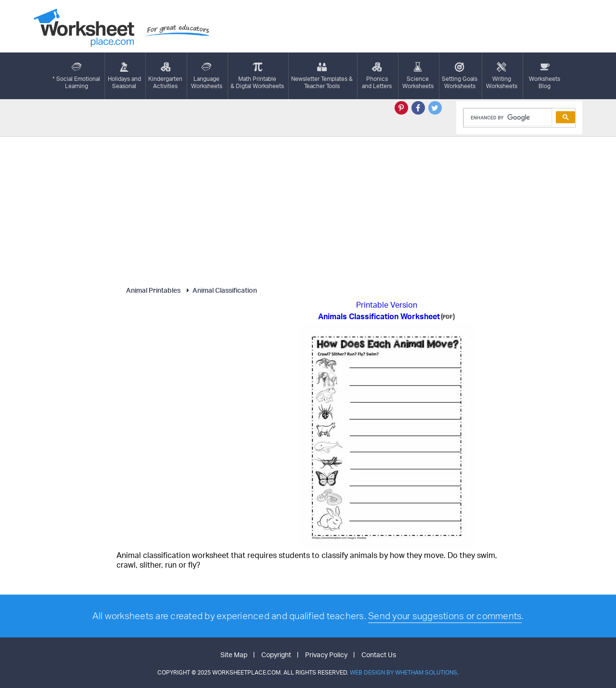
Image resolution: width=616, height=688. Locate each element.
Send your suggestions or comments (445, 616)
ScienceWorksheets (418, 76)
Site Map (234, 655)
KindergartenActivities (165, 76)
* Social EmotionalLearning (76, 76)
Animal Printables (153, 290)
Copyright (276, 655)
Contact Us (379, 655)
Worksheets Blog (545, 76)
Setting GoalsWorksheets (460, 76)
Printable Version (387, 305)
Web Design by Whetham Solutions (404, 672)
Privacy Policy (326, 655)
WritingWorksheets (502, 76)
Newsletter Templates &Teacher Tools (322, 76)
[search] (507, 117)
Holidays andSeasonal (124, 76)
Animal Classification (220, 290)
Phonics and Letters (377, 76)
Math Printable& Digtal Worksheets (257, 76)
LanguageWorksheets (207, 76)
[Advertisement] (308, 209)
